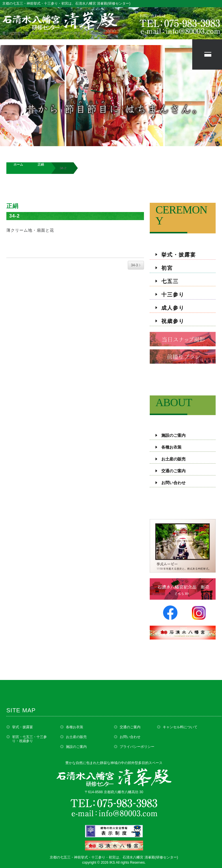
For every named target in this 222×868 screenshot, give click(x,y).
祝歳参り (173, 321)
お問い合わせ (173, 483)
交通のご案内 (173, 471)
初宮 (167, 268)
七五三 (170, 281)
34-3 (134, 265)
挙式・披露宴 (179, 255)
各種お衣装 (171, 447)
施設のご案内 (173, 435)
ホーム (18, 164)
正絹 (41, 164)
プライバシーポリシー (137, 747)
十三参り (173, 295)
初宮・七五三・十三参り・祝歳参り (29, 739)
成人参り (173, 308)
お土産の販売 (173, 459)
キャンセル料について (180, 727)
